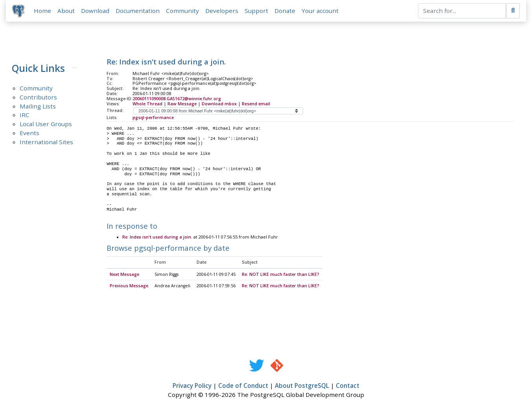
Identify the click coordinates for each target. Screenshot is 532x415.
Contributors (38, 97)
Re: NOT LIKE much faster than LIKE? (281, 275)
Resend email (256, 104)
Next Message (124, 275)
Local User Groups (46, 124)
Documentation (138, 11)
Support (256, 11)
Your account (320, 11)
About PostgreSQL (302, 386)
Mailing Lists (38, 106)
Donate (285, 11)
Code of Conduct (243, 386)
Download (95, 11)
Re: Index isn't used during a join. (157, 237)
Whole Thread (147, 104)
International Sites (46, 142)
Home (42, 11)
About (66, 11)
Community (182, 11)
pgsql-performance (153, 118)
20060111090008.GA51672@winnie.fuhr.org (177, 99)
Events (29, 133)
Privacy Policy (192, 386)
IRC (25, 115)
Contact (348, 386)
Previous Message (129, 286)
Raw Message (182, 104)
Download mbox (219, 104)
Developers (222, 11)
